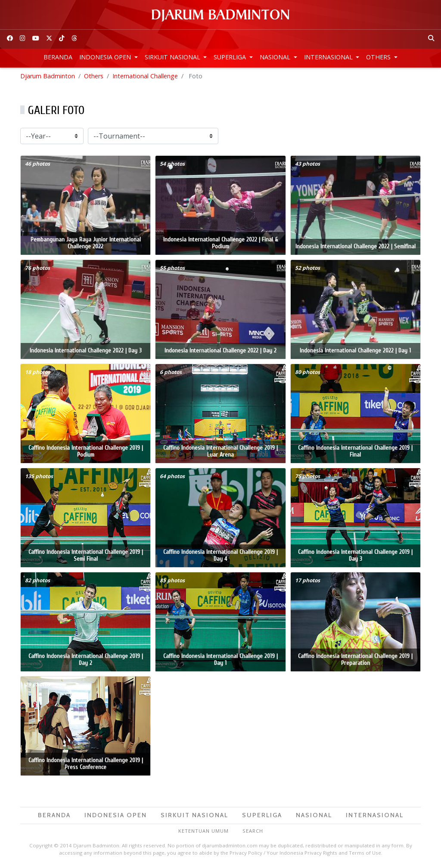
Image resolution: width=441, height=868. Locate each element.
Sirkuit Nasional (173, 57)
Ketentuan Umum (203, 832)
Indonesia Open (106, 57)
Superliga (231, 57)
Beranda (58, 57)
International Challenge (145, 77)
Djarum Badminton (48, 77)
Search (253, 832)
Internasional (329, 57)
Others (379, 57)
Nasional (276, 57)
